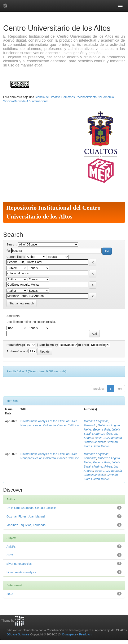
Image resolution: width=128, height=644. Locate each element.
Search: (12, 244)
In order (84, 345)
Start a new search (21, 303)
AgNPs (11, 547)
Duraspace (69, 634)
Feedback (85, 634)
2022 (10, 594)
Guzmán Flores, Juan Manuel (26, 516)
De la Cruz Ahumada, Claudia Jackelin (32, 508)
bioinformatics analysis (21, 572)
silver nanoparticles (19, 564)
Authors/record (17, 351)
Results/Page (16, 345)
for (8, 251)
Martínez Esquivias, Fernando (26, 525)
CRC (10, 555)
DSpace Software (18, 634)
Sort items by (49, 345)
